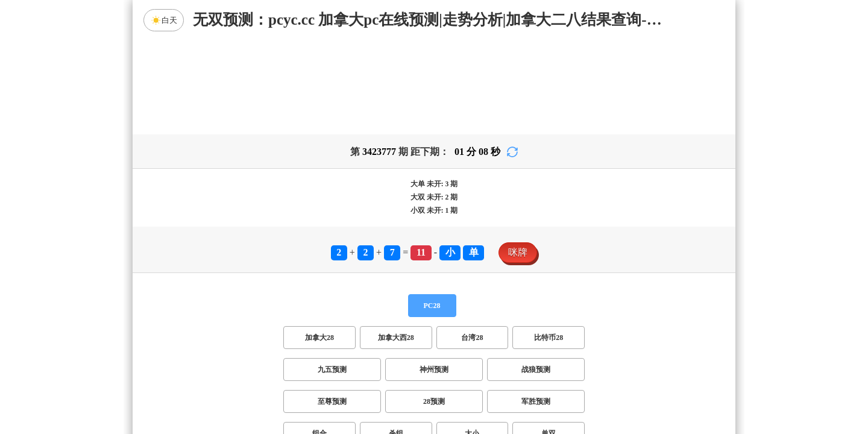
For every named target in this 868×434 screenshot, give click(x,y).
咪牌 (518, 158)
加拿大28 (319, 243)
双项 (357, 371)
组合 (319, 339)
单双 (549, 339)
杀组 (396, 339)
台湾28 (472, 243)
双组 (508, 371)
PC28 (432, 211)
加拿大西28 (396, 243)
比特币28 (549, 243)
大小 (472, 339)
